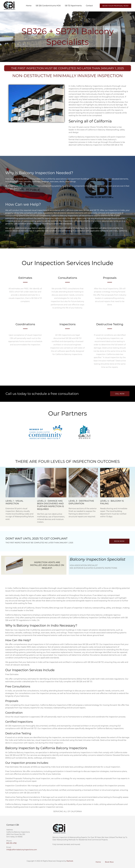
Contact (89, 6)
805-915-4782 (12, 843)
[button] (115, 6)
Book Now (109, 862)
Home (29, 6)
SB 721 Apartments (73, 6)
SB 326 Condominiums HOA (48, 6)
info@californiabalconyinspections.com (22, 850)
